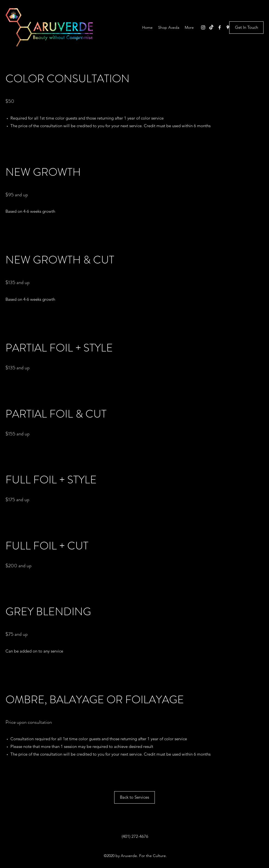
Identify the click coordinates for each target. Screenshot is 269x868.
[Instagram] (203, 27)
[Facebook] (220, 27)
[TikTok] (211, 27)
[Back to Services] (134, 797)
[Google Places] (228, 27)
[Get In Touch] (246, 28)
